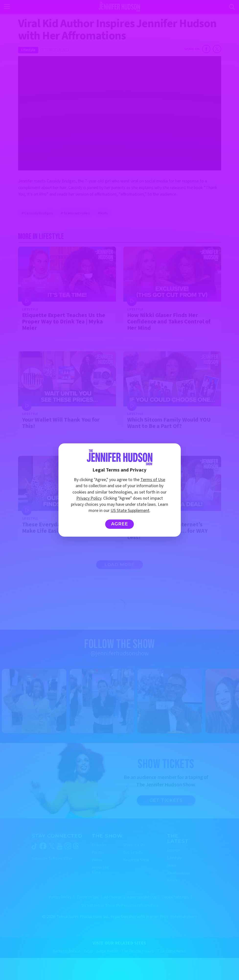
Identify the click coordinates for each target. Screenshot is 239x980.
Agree (119, 524)
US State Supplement (130, 511)
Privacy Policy (89, 498)
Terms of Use (153, 480)
